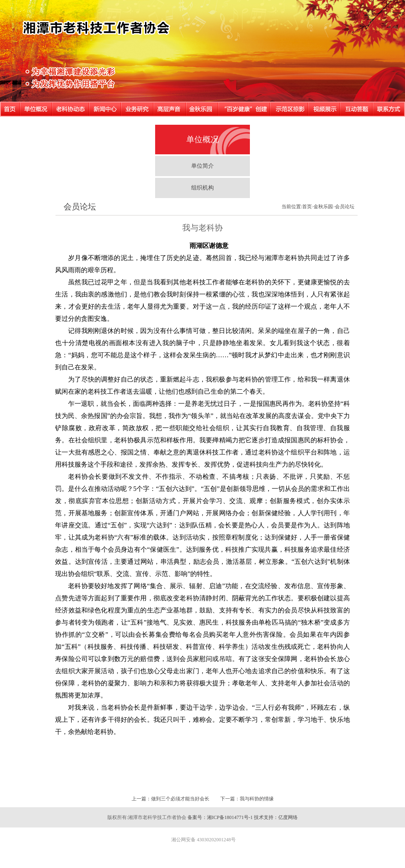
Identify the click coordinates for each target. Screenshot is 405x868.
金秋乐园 (323, 207)
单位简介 (202, 166)
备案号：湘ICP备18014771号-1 (220, 817)
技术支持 (264, 817)
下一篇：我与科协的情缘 (247, 799)
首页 (307, 207)
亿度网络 (288, 817)
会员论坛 (80, 207)
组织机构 (202, 188)
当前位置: (292, 207)
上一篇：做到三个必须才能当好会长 (171, 799)
